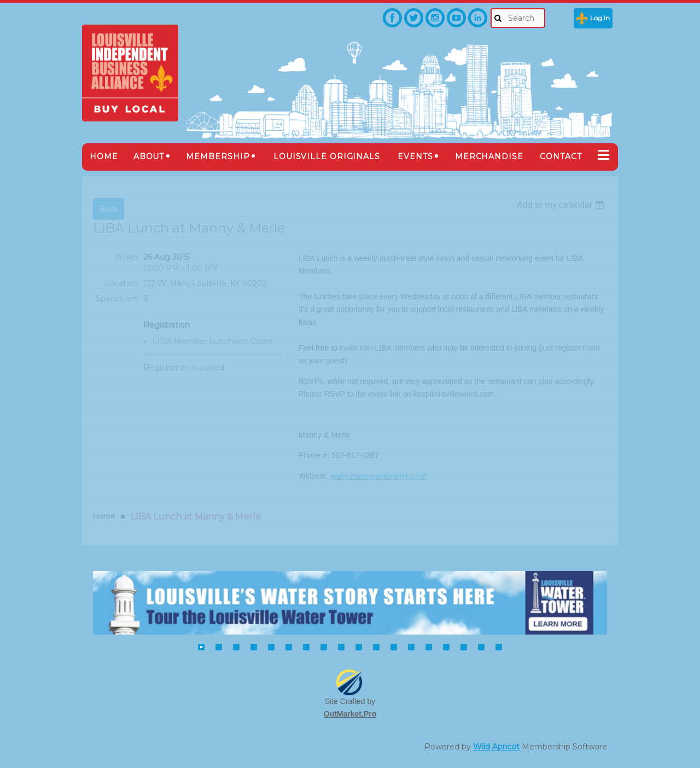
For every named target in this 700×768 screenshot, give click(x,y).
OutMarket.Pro (350, 714)
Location (121, 283)
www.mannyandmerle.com (378, 476)
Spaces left (117, 299)
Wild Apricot (496, 747)
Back (109, 209)
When (126, 257)
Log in (600, 18)
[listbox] (562, 205)
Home (104, 516)
